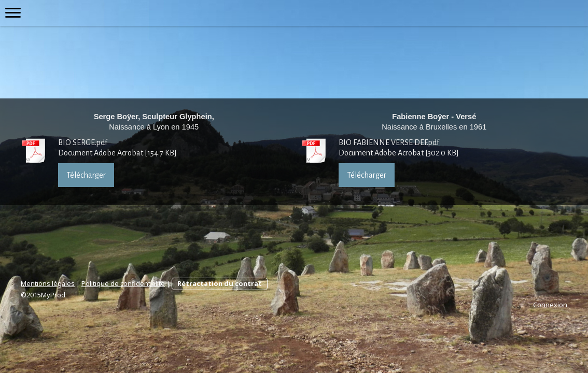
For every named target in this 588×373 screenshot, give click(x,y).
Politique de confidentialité (123, 283)
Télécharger (86, 175)
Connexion (550, 305)
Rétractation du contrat (220, 283)
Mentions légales (48, 283)
